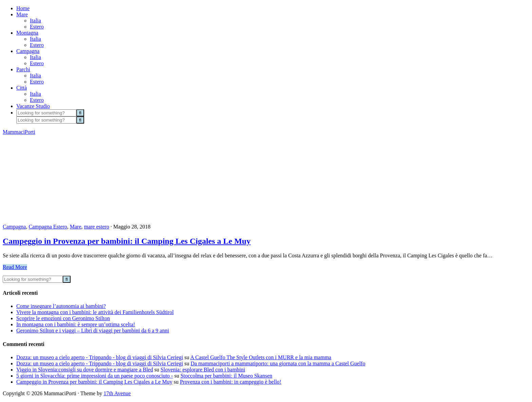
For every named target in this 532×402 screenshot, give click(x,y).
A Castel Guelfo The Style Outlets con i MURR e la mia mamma (261, 357)
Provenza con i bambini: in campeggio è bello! (231, 382)
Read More (15, 267)
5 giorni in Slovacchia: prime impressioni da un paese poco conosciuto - (95, 376)
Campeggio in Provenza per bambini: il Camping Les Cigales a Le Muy (127, 241)
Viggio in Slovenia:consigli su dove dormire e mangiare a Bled (85, 370)
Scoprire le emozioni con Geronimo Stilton (63, 318)
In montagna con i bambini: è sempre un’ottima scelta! (76, 324)
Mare (76, 227)
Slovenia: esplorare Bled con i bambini (203, 370)
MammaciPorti (19, 132)
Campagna (14, 227)
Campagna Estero (48, 227)
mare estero (96, 227)
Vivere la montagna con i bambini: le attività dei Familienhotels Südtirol (95, 312)
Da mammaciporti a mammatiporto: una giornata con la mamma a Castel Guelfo (278, 363)
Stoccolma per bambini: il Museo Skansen (226, 376)
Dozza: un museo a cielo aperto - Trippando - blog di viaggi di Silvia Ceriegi (100, 357)
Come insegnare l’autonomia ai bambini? (61, 306)
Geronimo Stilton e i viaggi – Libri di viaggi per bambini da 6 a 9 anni (93, 331)
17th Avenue (117, 393)
